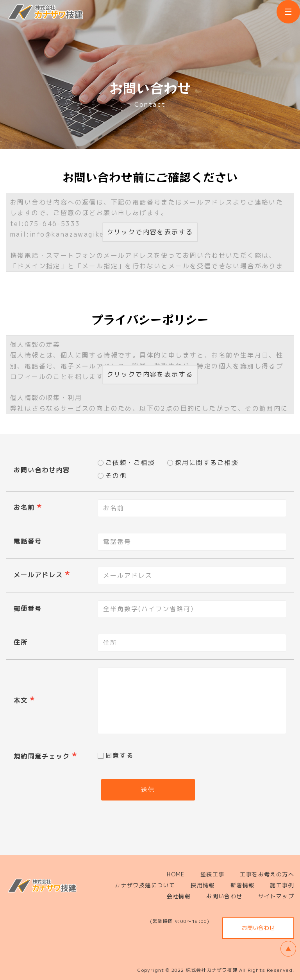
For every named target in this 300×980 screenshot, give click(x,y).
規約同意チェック (42, 756)
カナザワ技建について (145, 885)
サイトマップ (276, 896)
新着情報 (243, 885)
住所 (21, 642)
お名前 (24, 508)
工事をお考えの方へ (267, 874)
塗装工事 (212, 874)
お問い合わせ (224, 896)
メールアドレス (38, 575)
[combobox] (192, 575)
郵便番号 (28, 608)
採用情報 (203, 885)
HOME (176, 874)
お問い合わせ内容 (42, 470)
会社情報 (179, 896)
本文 (21, 700)
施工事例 (282, 885)
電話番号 (28, 541)
